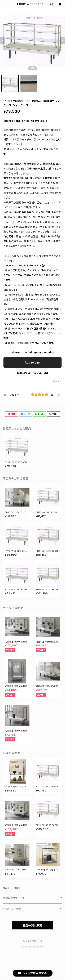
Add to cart (32, 363)
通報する (57, 381)
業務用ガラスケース (14, 898)
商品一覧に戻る (33, 925)
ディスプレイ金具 (12, 909)
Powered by (33, 947)
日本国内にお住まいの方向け (33, 373)
